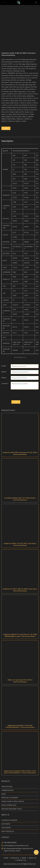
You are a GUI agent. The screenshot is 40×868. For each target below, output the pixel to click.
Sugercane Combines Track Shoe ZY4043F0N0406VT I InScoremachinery (20, 726)
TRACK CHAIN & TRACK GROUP (13, 801)
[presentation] (16, 395)
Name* (4, 372)
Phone (4, 378)
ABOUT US (32, 858)
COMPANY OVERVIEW (9, 820)
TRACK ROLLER (7, 787)
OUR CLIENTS (6, 828)
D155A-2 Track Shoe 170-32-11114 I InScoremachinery (20, 681)
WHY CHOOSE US (8, 831)
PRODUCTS (15, 858)
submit (16, 402)
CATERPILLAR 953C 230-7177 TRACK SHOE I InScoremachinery (20, 499)
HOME (6, 858)
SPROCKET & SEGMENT (10, 798)
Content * (5, 384)
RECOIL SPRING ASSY (9, 805)
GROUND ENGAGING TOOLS (12, 809)
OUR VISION (6, 824)
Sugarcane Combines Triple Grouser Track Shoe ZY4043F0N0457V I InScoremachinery (20, 772)
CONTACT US (21, 860)
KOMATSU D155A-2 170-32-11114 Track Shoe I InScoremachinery (20, 545)
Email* (4, 366)
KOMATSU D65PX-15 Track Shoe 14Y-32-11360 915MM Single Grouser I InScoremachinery (20, 635)
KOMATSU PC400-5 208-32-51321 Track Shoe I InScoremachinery (20, 590)
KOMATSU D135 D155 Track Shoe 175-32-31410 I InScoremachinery (20, 454)
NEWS (24, 858)
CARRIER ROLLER (7, 790)
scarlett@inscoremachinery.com (16, 846)
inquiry (6, 128)
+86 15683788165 (10, 843)
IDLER (3, 794)
